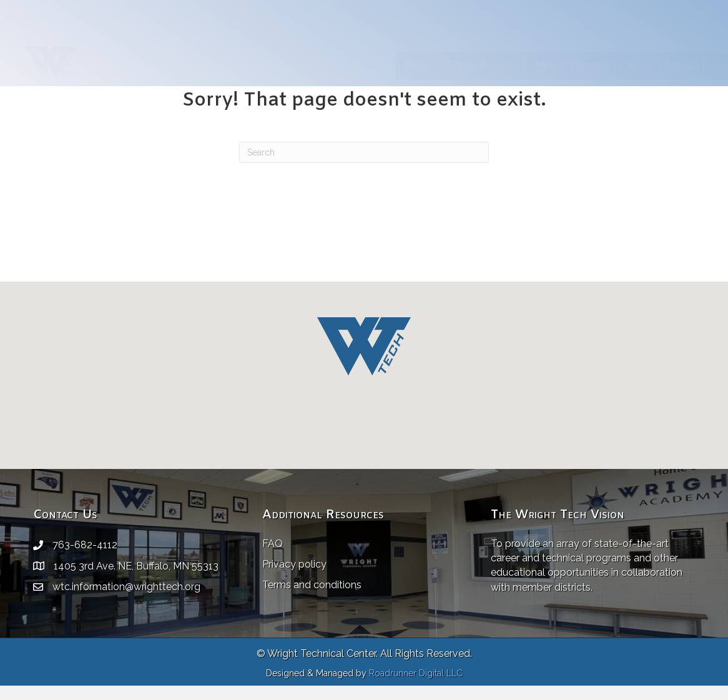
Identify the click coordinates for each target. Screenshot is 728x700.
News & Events (520, 66)
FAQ (273, 544)
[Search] (364, 152)
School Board (336, 66)
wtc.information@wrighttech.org (126, 587)
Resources (594, 66)
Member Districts (431, 66)
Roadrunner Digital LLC (416, 673)
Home (276, 66)
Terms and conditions (312, 585)
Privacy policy (294, 564)
